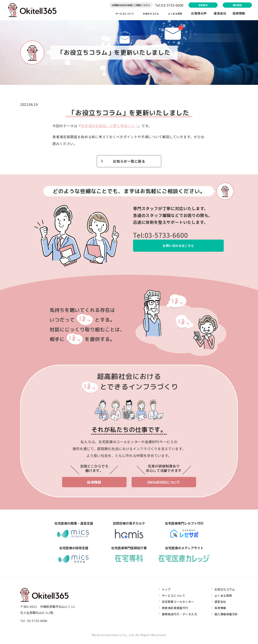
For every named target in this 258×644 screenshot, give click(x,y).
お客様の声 (199, 14)
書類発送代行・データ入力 (176, 616)
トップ (162, 591)
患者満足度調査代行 (172, 610)
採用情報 (239, 14)
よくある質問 (175, 14)
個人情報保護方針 (225, 616)
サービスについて (117, 14)
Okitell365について (164, 484)
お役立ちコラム (147, 14)
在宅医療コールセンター (175, 603)
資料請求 (183, 5)
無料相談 (230, 5)
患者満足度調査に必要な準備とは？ (109, 126)
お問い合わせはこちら (178, 247)
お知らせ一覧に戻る (129, 162)
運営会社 (223, 14)
